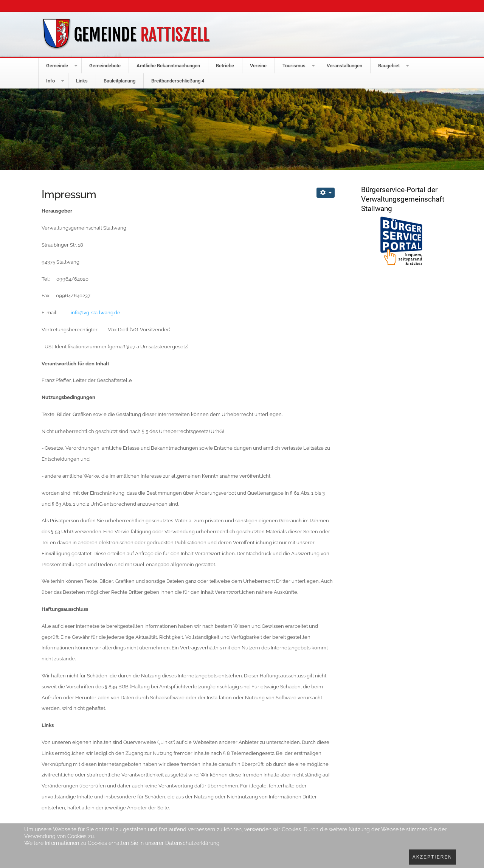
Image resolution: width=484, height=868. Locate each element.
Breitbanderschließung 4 (178, 81)
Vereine (258, 66)
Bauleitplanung (119, 81)
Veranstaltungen (344, 66)
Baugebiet (389, 66)
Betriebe (225, 66)
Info (50, 81)
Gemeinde (57, 66)
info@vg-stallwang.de (95, 313)
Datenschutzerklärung (192, 843)
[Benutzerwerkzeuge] (326, 193)
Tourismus (294, 66)
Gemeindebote (105, 66)
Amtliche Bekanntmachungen (168, 66)
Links (82, 81)
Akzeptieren (432, 857)
